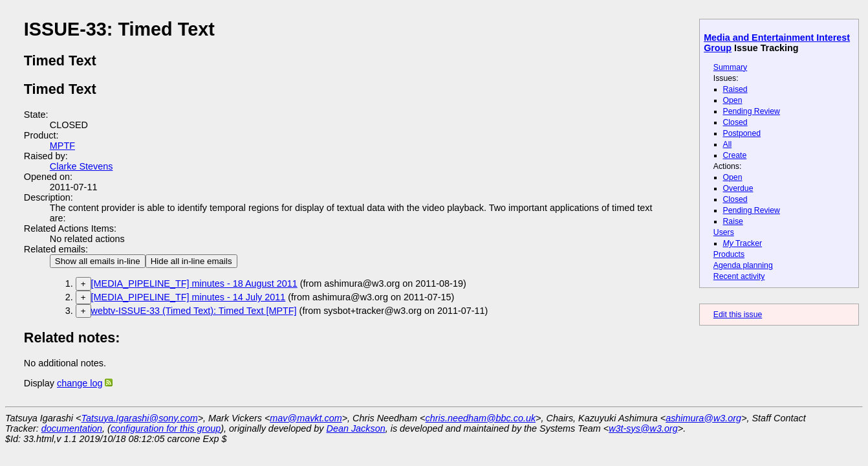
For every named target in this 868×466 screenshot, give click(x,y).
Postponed (742, 133)
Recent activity (739, 276)
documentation (72, 428)
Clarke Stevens (81, 166)
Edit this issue (738, 315)
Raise (733, 221)
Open (733, 100)
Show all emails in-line (98, 261)
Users (724, 232)
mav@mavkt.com (306, 418)
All (728, 144)
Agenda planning (743, 265)
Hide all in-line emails (191, 261)
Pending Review (752, 111)
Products (729, 254)
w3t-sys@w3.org (643, 428)
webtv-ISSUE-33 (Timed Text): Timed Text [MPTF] (194, 311)
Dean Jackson (356, 428)
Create (735, 155)
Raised (735, 89)
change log (80, 383)
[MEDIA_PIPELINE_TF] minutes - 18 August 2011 (194, 283)
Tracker (743, 243)
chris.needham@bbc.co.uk (481, 418)
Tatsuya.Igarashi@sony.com (139, 418)
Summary (730, 67)
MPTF (62, 146)
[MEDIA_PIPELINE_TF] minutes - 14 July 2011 (189, 297)
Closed (735, 122)
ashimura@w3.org (703, 418)
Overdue (738, 188)
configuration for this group (166, 428)
